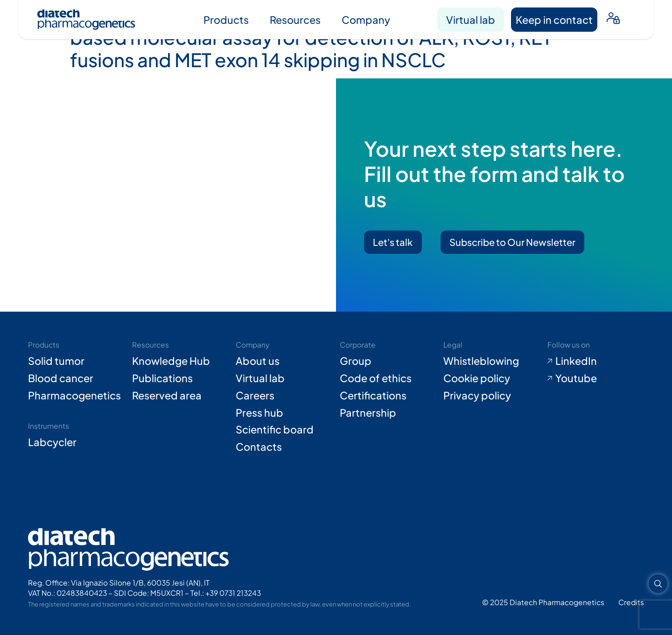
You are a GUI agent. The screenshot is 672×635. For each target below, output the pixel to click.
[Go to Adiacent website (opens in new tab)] (631, 602)
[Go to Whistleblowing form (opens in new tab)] (492, 361)
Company (366, 20)
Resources (295, 20)
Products (226, 20)
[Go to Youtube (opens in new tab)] (596, 378)
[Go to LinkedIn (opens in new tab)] (596, 361)
